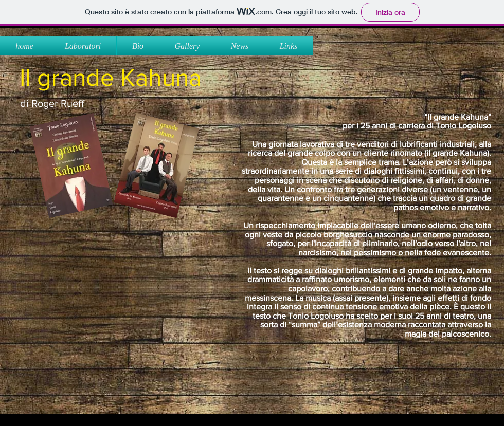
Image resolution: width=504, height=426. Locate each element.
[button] (187, 46)
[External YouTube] (114, 310)
